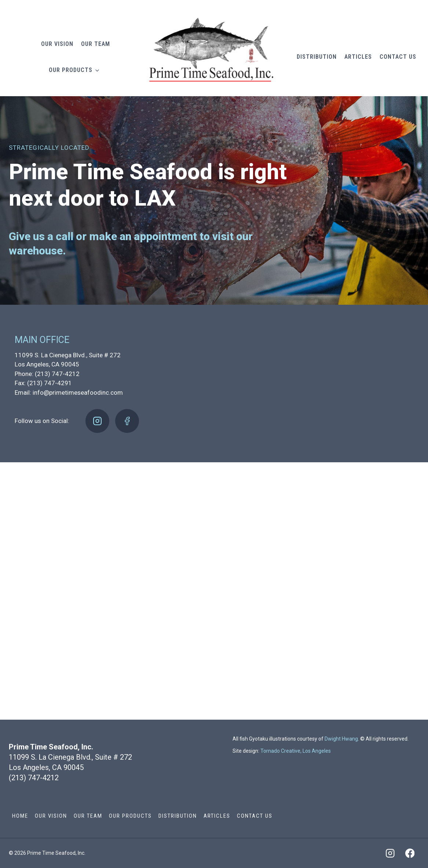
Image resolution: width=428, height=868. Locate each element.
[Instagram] (97, 421)
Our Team (96, 44)
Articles (358, 57)
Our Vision (57, 44)
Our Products (71, 70)
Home (20, 816)
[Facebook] (127, 421)
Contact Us (398, 57)
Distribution (317, 57)
